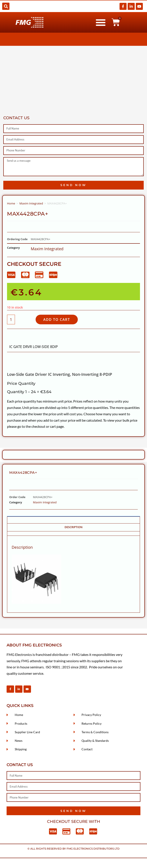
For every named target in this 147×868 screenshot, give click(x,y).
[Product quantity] (11, 320)
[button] (6, 6)
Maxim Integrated (31, 203)
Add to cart (57, 320)
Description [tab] (74, 527)
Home (11, 203)
